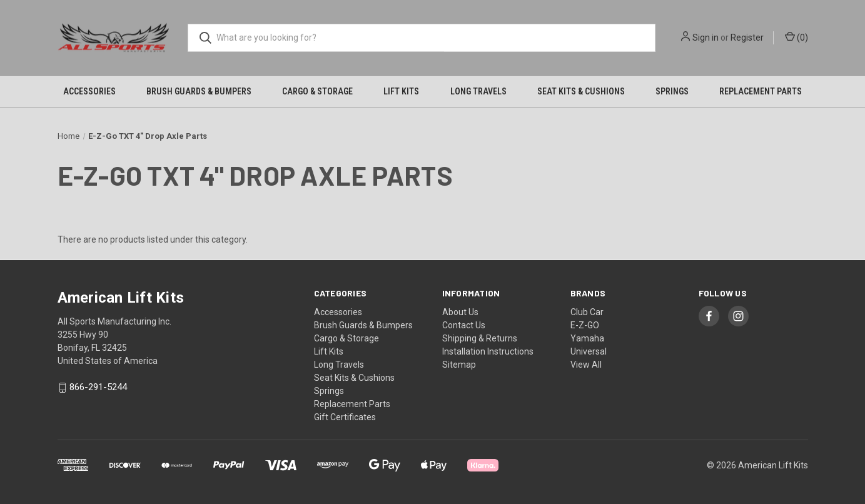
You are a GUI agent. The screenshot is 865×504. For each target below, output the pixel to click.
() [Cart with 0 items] (797, 37)
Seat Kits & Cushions (581, 91)
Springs (672, 91)
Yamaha (587, 338)
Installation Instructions (488, 351)
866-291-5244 (98, 388)
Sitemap (459, 365)
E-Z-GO (585, 325)
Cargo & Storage (317, 91)
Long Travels (478, 91)
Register (747, 38)
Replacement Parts (761, 91)
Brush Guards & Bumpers (199, 91)
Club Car (587, 312)
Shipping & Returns (480, 338)
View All (586, 365)
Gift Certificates (345, 417)
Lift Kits (401, 91)
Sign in (706, 38)
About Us (460, 312)
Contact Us (464, 325)
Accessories (89, 91)
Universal (589, 351)
